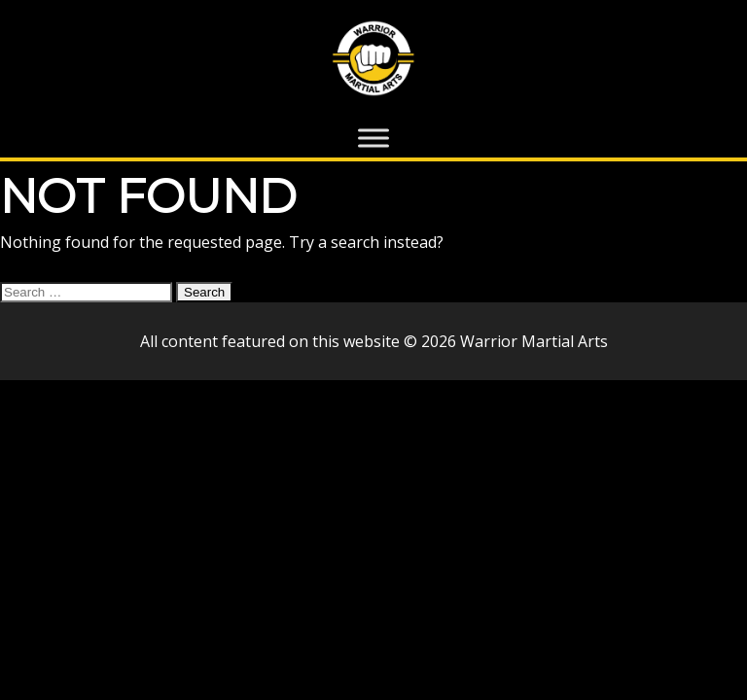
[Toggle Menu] (373, 138)
